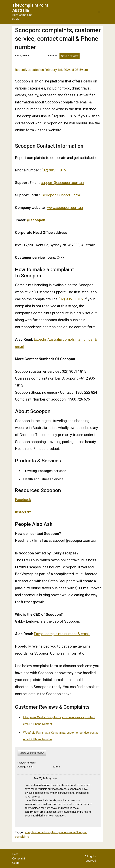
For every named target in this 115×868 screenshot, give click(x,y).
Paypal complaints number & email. (62, 634)
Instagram (23, 512)
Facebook (23, 500)
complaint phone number (60, 832)
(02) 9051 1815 (54, 170)
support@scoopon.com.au (62, 183)
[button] (99, 12)
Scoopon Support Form (61, 195)
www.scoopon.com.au (65, 208)
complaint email (35, 832)
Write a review (69, 56)
